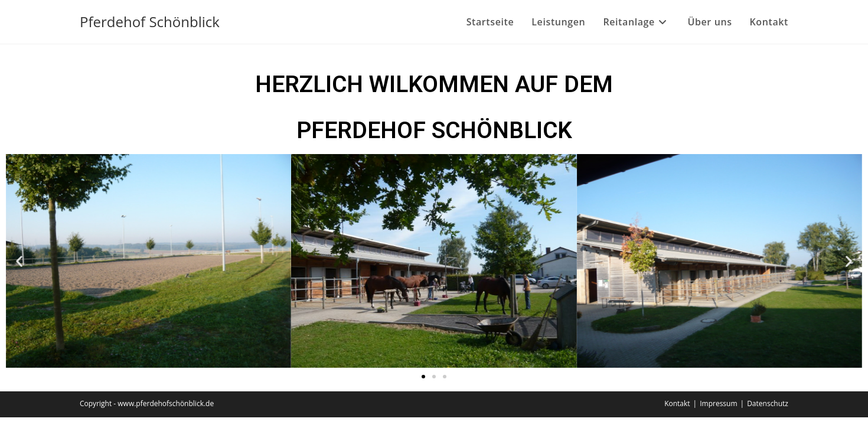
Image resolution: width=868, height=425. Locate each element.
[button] (19, 261)
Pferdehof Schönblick (150, 22)
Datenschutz (768, 403)
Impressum (718, 403)
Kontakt (677, 403)
